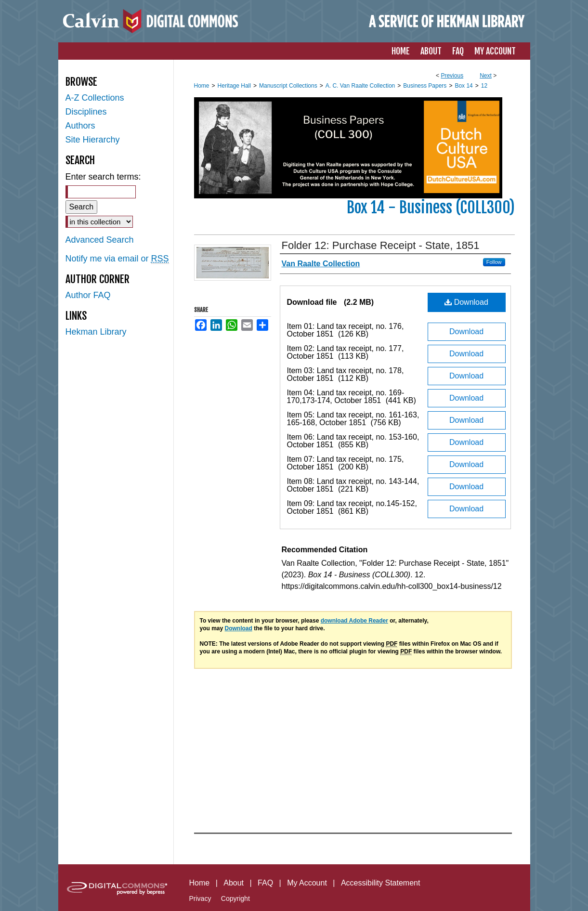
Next (486, 76)
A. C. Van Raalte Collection (360, 86)
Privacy (200, 898)
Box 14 (464, 86)
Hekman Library (96, 332)
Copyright (235, 898)
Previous (452, 76)
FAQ (265, 883)
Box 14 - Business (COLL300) (431, 208)
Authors (80, 126)
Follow (494, 262)
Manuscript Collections (288, 86)
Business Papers (425, 86)
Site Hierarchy (93, 140)
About (234, 883)
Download (466, 302)
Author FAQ (88, 295)
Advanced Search (100, 240)
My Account (307, 883)
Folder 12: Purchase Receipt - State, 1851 (381, 245)
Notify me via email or (117, 259)
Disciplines (86, 112)
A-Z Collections (95, 98)
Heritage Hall (234, 86)
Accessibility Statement (381, 883)
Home (202, 86)
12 (484, 86)
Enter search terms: (103, 177)
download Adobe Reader (354, 621)
